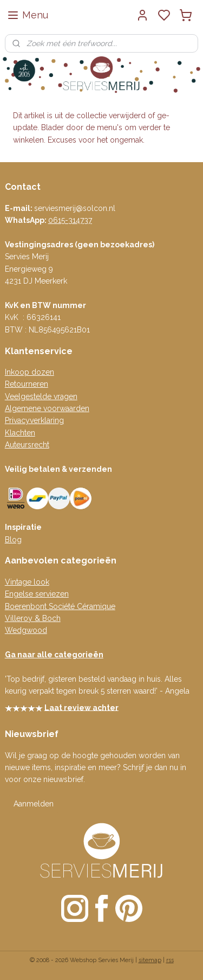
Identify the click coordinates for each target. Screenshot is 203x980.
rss (170, 960)
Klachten (20, 433)
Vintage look (27, 582)
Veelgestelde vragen (41, 396)
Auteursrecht (27, 445)
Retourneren (27, 384)
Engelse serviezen (37, 594)
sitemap (150, 960)
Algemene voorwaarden (47, 408)
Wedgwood (26, 630)
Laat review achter (81, 707)
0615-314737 (70, 220)
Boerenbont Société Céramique (60, 606)
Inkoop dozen (30, 372)
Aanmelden (34, 804)
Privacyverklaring (34, 420)
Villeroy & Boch (33, 618)
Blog (13, 540)
